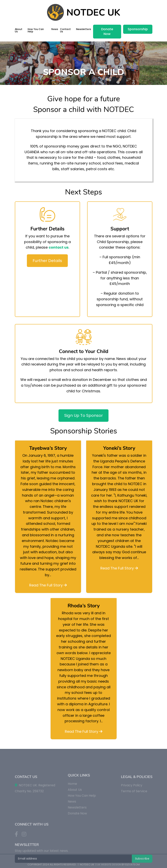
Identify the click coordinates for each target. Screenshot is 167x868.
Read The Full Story (48, 585)
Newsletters (84, 29)
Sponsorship (138, 29)
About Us (19, 30)
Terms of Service (134, 818)
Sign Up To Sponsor (83, 415)
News (55, 29)
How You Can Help (36, 30)
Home (72, 808)
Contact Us (65, 30)
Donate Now (107, 31)
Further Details (47, 261)
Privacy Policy (132, 812)
